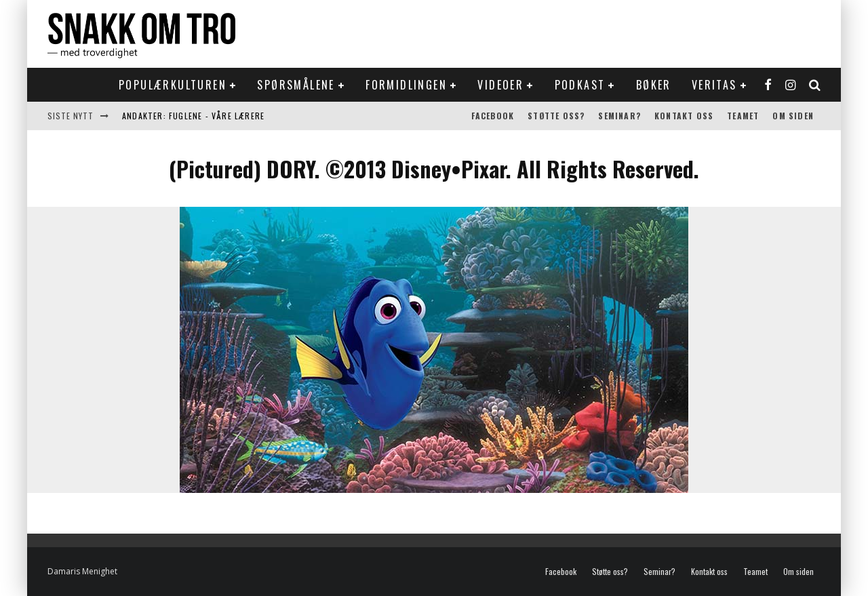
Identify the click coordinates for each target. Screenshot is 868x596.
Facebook (493, 116)
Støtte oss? (556, 116)
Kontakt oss (684, 116)
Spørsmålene (296, 85)
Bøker (654, 85)
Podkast (580, 85)
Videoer (500, 85)
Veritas (714, 85)
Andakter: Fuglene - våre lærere (193, 116)
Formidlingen (406, 85)
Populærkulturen (173, 85)
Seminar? (619, 116)
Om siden (793, 116)
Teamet (743, 116)
